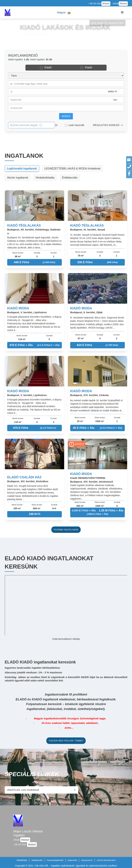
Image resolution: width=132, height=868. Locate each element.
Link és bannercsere (106, 860)
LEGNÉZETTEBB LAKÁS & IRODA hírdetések (72, 168)
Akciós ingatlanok (18, 178)
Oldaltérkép (22, 860)
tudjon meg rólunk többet (66, 741)
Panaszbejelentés (55, 860)
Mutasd (106, 4)
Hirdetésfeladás (45, 178)
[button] (64, 13)
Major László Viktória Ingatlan (28, 833)
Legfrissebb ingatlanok (22, 168)
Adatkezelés (37, 860)
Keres (66, 116)
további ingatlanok (66, 530)
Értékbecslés (70, 178)
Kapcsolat (72, 860)
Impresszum (87, 860)
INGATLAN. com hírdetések (41, 790)
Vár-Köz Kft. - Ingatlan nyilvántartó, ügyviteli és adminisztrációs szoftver (76, 866)
